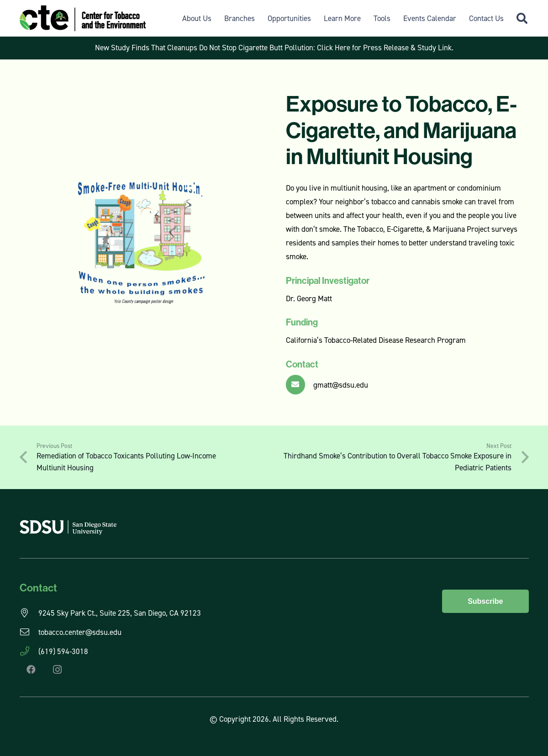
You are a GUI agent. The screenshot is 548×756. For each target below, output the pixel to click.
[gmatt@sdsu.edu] (300, 385)
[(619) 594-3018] (29, 651)
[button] (522, 18)
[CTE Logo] (83, 18)
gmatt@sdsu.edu (341, 385)
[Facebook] (31, 670)
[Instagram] (58, 670)
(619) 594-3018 (63, 651)
